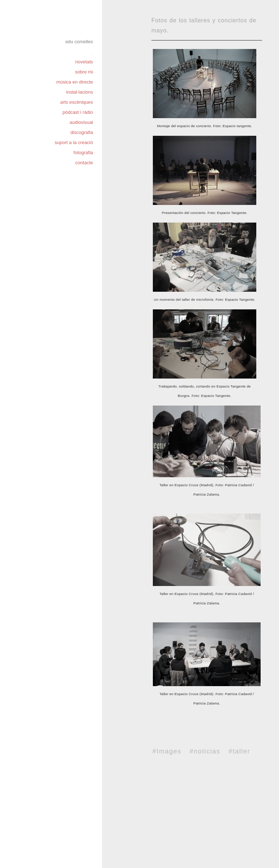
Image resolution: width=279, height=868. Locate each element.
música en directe (75, 82)
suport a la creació (74, 142)
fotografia (83, 153)
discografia (82, 132)
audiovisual (81, 122)
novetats (84, 62)
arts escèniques (77, 102)
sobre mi (84, 72)
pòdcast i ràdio (78, 112)
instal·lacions (80, 92)
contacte (84, 163)
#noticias (205, 751)
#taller (239, 751)
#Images (167, 751)
